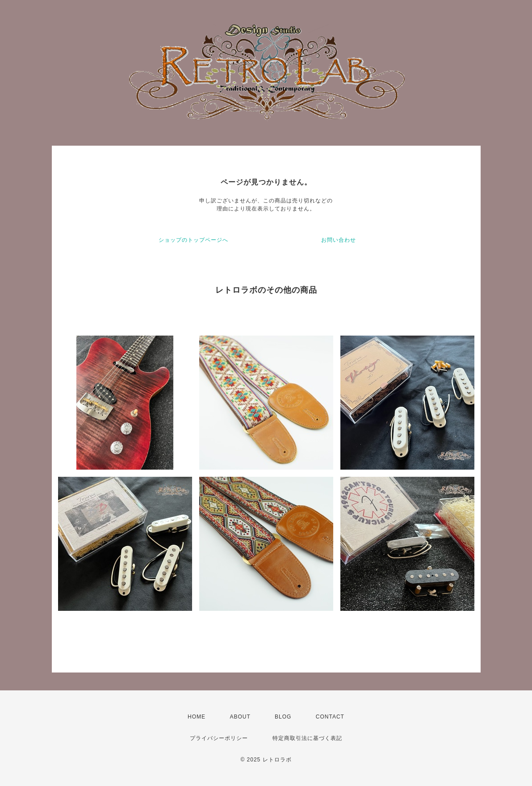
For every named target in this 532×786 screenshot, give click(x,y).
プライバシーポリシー (219, 738)
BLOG (283, 717)
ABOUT (240, 717)
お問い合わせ (339, 240)
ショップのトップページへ (193, 240)
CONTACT (330, 717)
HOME (197, 717)
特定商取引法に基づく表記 (307, 738)
